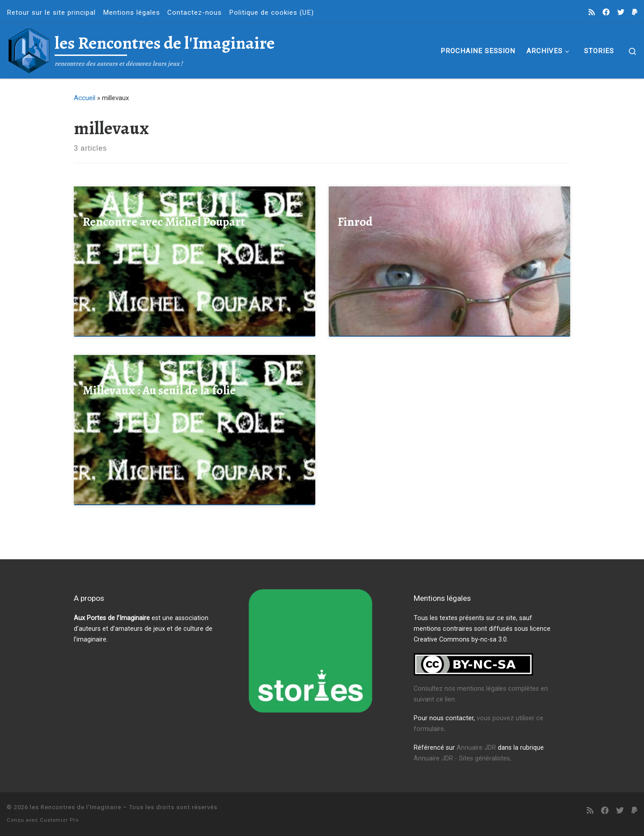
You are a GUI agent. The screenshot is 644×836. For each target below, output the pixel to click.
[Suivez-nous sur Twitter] (621, 13)
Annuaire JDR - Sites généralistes (462, 758)
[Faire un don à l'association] (635, 13)
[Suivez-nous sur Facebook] (606, 13)
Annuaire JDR (476, 748)
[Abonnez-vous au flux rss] (592, 13)
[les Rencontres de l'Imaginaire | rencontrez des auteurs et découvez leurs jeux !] (29, 49)
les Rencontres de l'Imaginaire (76, 807)
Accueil (85, 98)
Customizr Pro (59, 820)
